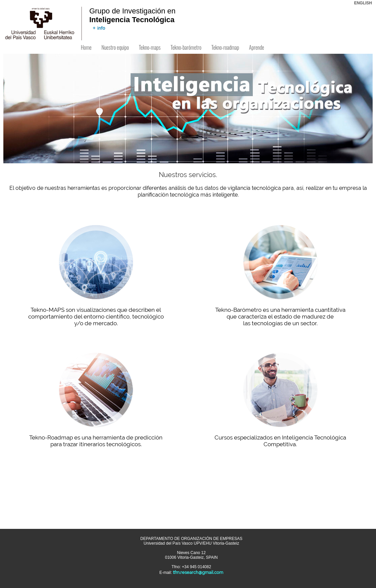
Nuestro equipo (115, 47)
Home (86, 47)
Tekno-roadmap (225, 47)
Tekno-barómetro (186, 47)
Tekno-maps (150, 47)
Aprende (256, 47)
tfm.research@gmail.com (198, 572)
